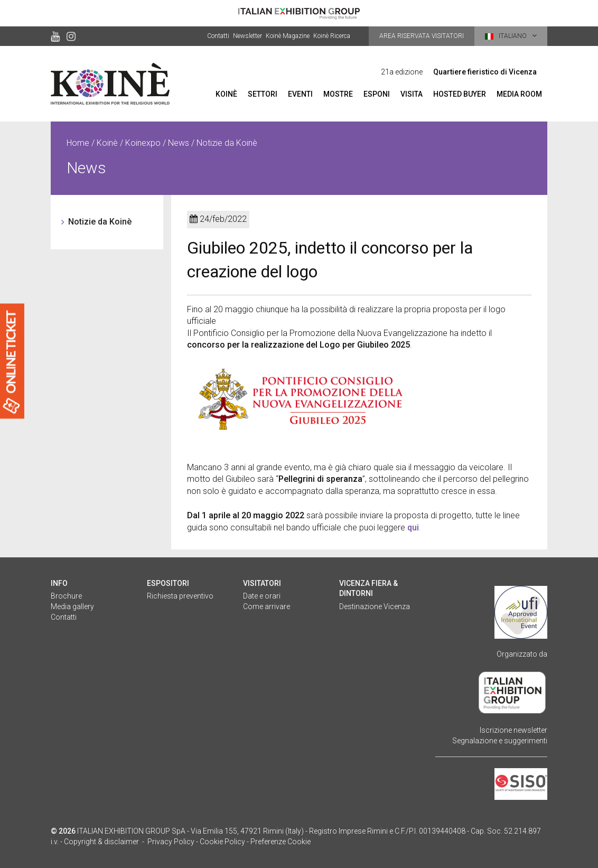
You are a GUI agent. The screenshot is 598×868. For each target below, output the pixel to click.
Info (59, 583)
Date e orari (262, 596)
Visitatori (262, 583)
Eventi (300, 94)
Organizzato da (522, 654)
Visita (412, 94)
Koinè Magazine (288, 36)
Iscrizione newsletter (513, 730)
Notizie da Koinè (100, 222)
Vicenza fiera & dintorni (368, 589)
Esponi (377, 94)
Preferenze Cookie (281, 842)
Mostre (338, 94)
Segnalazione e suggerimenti (500, 741)
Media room (519, 94)
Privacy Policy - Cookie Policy (196, 842)
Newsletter (247, 36)
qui (413, 528)
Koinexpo (143, 143)
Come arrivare (267, 606)
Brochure (66, 596)
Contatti (218, 36)
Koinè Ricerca (332, 36)
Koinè (226, 94)
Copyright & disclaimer (101, 842)
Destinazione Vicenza (375, 606)
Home (78, 143)
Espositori (168, 583)
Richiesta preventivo (180, 596)
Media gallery (72, 606)
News (179, 143)
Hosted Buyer (460, 94)
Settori (263, 94)
